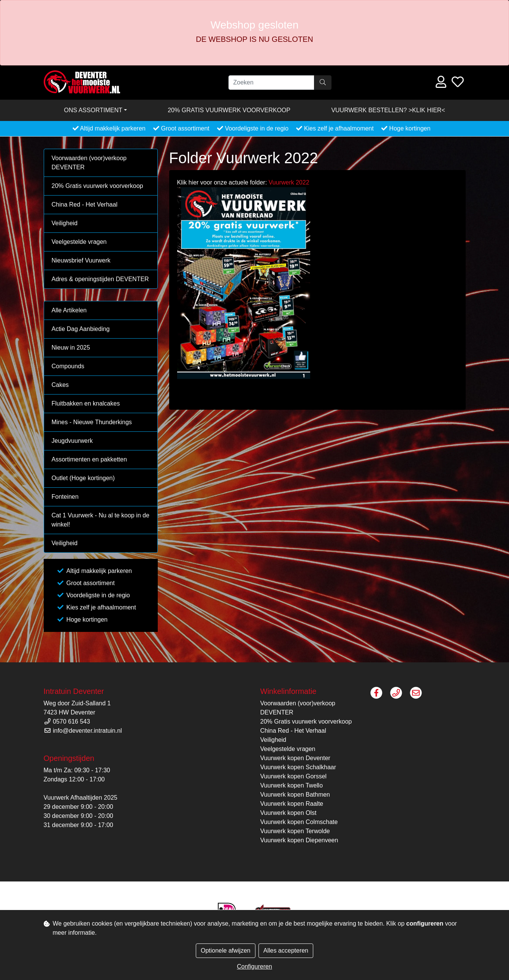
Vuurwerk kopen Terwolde (295, 831)
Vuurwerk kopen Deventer (295, 758)
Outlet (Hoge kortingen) (83, 478)
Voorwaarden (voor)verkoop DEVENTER (89, 163)
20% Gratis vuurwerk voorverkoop (229, 110)
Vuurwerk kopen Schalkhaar (298, 767)
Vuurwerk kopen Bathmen (295, 795)
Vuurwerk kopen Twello (292, 785)
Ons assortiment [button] (93, 110)
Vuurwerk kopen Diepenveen (299, 840)
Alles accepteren (286, 951)
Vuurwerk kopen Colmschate (299, 822)
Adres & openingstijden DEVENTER (100, 279)
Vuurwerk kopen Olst (289, 813)
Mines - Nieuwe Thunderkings (92, 422)
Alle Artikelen (69, 310)
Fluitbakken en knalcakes (86, 403)
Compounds (68, 366)
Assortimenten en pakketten (89, 459)
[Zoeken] (271, 83)
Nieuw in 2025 (71, 348)
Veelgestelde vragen (79, 242)
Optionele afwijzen (226, 951)
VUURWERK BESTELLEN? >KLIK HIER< (388, 110)
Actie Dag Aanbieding (81, 329)
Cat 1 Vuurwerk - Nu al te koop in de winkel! (101, 520)
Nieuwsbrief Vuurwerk (81, 260)
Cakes (60, 385)
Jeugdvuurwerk (72, 441)
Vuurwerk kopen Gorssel (294, 776)
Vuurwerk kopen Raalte (292, 804)
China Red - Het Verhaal (85, 204)
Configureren (254, 966)
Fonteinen (65, 497)
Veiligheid (65, 223)
